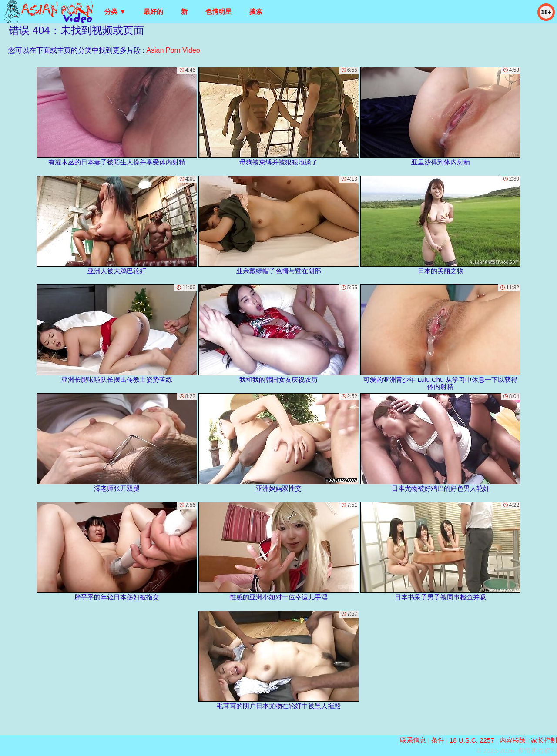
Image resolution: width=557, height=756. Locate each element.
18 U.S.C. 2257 (472, 740)
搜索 (256, 12)
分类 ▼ (115, 12)
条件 (438, 740)
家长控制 (544, 740)
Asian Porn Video (173, 50)
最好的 (153, 12)
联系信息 (413, 740)
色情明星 (218, 12)
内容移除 (513, 740)
